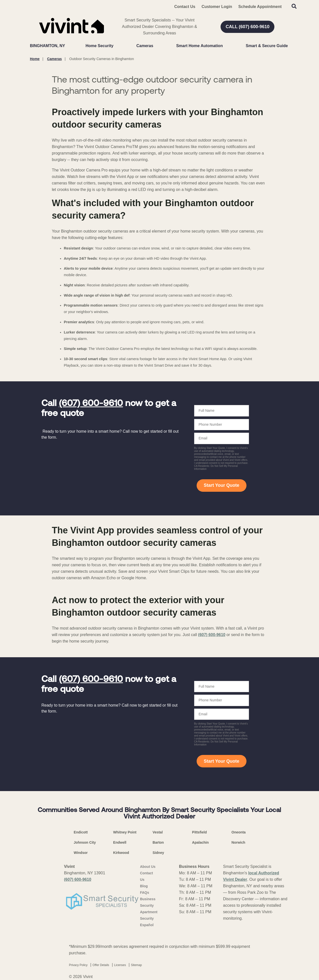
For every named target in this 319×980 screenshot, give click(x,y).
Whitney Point (125, 832)
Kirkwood (121, 853)
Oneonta (239, 832)
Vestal (158, 832)
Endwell (120, 842)
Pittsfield (199, 832)
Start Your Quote (222, 485)
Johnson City (85, 842)
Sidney (158, 853)
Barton (158, 842)
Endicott (81, 832)
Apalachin (200, 842)
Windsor (81, 853)
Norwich (238, 842)
